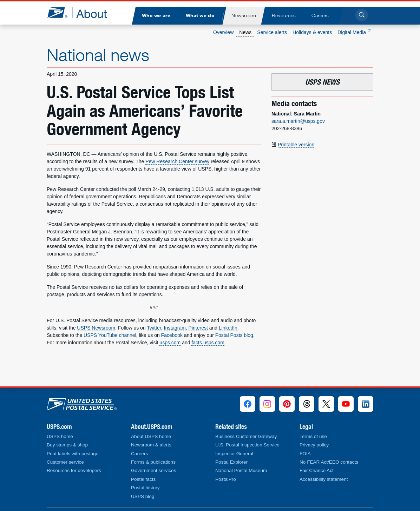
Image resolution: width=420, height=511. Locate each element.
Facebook (172, 335)
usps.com (170, 343)
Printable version (296, 145)
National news (98, 55)
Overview (223, 32)
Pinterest (198, 328)
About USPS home (151, 436)
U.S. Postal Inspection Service (247, 445)
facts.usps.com (208, 343)
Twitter (154, 328)
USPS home (60, 436)
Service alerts (272, 32)
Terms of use (313, 436)
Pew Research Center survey (177, 161)
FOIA (305, 454)
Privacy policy (314, 445)
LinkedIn (228, 328)
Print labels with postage (73, 454)
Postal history (145, 488)
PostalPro (226, 479)
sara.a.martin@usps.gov (298, 121)
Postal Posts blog (234, 335)
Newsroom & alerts (151, 445)
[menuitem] (156, 16)
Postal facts (143, 479)
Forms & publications (153, 462)
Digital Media (354, 32)
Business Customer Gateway (246, 436)
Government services (153, 470)
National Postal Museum (241, 470)
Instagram (175, 328)
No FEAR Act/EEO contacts (329, 462)
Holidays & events (312, 32)
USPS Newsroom (96, 328)
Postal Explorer (231, 462)
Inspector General (234, 454)
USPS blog (143, 496)
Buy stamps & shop (67, 445)
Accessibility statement (324, 479)
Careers (139, 454)
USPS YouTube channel (110, 335)
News (245, 32)
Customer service (65, 462)
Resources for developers (74, 470)
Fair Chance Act (317, 470)
